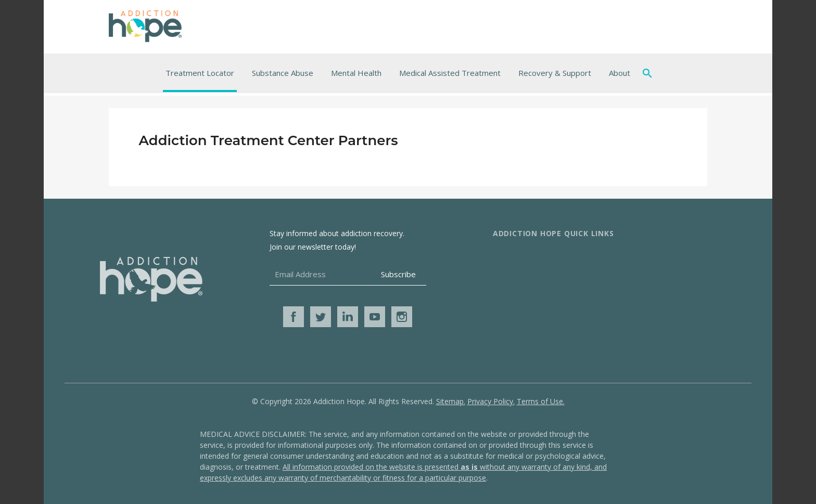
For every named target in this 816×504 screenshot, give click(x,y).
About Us (511, 258)
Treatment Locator (200, 73)
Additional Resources (649, 258)
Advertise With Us (527, 291)
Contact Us (514, 275)
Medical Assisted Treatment (450, 73)
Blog (617, 308)
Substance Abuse (283, 73)
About (620, 73)
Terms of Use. (541, 401)
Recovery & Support (555, 73)
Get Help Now (635, 291)
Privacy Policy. (491, 401)
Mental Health (356, 73)
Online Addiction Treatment (662, 275)
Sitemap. (451, 401)
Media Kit (511, 308)
